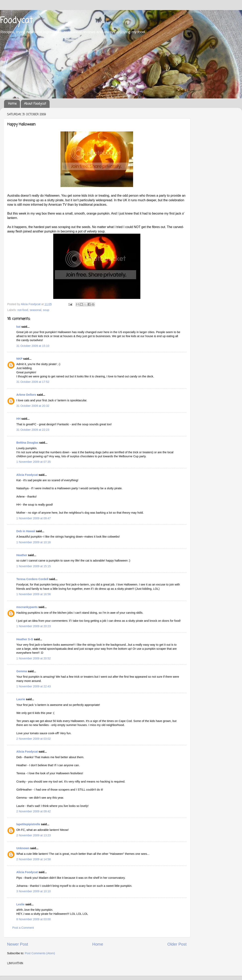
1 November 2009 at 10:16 (33, 542)
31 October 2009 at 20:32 (33, 406)
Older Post (177, 944)
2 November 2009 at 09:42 (33, 811)
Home (12, 104)
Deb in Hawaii (26, 531)
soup (46, 310)
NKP (19, 359)
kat (18, 327)
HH (18, 419)
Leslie (20, 904)
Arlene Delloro (26, 395)
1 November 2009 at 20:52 (33, 658)
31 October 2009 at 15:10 (33, 346)
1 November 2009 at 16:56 (33, 594)
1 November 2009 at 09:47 (33, 518)
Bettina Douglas (27, 443)
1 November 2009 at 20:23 (33, 626)
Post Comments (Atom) (40, 953)
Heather (22, 555)
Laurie (21, 699)
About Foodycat (35, 104)
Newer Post (18, 944)
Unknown (23, 848)
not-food (23, 310)
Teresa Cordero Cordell (32, 579)
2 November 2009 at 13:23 (33, 835)
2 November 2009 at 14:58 (33, 859)
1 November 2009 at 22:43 (33, 686)
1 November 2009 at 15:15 (33, 566)
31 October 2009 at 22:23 (33, 430)
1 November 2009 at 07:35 (33, 462)
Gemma (22, 671)
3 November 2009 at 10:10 (33, 891)
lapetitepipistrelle (28, 824)
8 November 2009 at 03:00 (33, 919)
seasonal (35, 310)
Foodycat (16, 21)
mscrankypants (27, 607)
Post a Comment (23, 928)
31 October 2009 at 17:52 (33, 382)
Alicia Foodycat (27, 475)
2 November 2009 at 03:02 (33, 739)
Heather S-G (25, 639)
